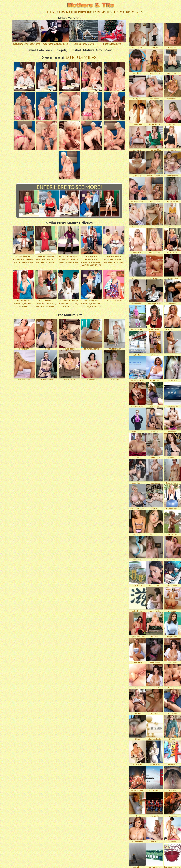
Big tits (113, 12)
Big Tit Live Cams (52, 12)
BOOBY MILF (92, 365)
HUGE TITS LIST (24, 365)
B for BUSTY (24, 335)
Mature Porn (76, 12)
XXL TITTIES (114, 365)
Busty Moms (96, 12)
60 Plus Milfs (81, 57)
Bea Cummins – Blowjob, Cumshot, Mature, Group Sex (46, 304)
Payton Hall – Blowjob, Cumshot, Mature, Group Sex (114, 259)
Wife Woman (69, 365)
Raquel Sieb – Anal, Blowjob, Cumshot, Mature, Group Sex (69, 259)
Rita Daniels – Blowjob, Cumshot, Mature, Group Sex (23, 259)
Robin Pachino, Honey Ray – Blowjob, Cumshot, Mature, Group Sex (91, 261)
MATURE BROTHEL (47, 365)
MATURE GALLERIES (92, 335)
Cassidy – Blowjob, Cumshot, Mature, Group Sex (69, 304)
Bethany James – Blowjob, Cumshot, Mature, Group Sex (46, 259)
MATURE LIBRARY (114, 335)
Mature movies (131, 12)
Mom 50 (47, 335)
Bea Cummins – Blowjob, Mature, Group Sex (23, 304)
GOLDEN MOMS (69, 335)
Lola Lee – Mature (114, 301)
